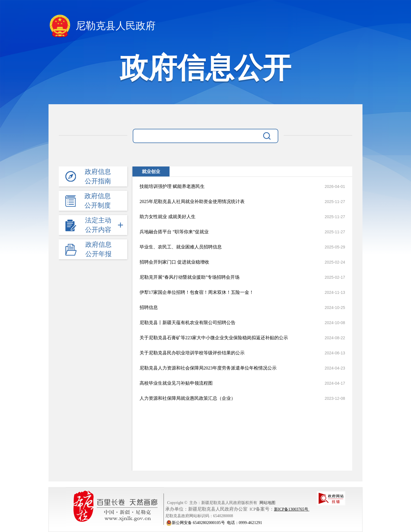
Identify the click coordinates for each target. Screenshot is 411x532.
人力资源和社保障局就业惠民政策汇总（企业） (188, 398)
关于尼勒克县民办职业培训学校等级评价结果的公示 (192, 353)
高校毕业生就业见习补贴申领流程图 (176, 383)
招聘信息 (149, 307)
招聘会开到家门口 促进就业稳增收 (174, 262)
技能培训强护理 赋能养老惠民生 (172, 186)
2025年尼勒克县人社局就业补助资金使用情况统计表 (192, 201)
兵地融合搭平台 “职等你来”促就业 (174, 232)
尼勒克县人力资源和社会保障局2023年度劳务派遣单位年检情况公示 (208, 368)
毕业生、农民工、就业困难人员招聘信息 (181, 247)
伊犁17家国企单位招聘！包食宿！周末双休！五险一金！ (197, 292)
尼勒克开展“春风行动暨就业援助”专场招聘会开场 (190, 277)
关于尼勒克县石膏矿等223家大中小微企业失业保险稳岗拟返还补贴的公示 (214, 338)
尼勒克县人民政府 (102, 27)
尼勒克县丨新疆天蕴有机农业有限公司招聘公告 (188, 323)
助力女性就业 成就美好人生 (168, 217)
